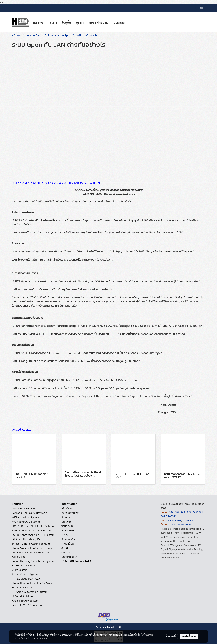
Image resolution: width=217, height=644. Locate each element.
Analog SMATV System (25, 601)
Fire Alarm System (23, 588)
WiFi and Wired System (25, 517)
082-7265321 (195, 512)
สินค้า (53, 22)
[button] (132, 22)
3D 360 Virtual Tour (23, 566)
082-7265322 (169, 516)
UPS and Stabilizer (23, 596)
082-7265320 (177, 512)
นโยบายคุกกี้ (42, 638)
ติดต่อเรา (120, 22)
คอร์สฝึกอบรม (98, 22)
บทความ (66, 522)
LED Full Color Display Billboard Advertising (30, 555)
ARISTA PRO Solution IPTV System (32, 531)
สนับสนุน (66, 548)
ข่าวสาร (66, 517)
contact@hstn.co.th (180, 524)
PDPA (65, 535)
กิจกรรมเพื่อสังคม (71, 513)
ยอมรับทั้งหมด (189, 636)
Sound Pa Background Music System (33, 561)
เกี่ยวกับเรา (67, 509)
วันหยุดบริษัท (68, 531)
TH (199, 8)
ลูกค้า (80, 22)
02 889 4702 (190, 520)
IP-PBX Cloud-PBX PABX (26, 579)
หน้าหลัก (39, 22)
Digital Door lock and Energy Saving (33, 583)
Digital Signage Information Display (33, 548)
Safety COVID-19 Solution (27, 605)
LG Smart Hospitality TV (26, 539)
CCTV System (20, 570)
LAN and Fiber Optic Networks (30, 513)
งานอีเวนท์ (67, 526)
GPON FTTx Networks (24, 509)
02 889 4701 (174, 520)
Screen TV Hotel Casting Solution (31, 544)
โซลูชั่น (66, 22)
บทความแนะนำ (70, 557)
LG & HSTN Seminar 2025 (76, 561)
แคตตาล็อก (68, 544)
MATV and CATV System (26, 522)
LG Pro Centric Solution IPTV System (33, 535)
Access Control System (25, 574)
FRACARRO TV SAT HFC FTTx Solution (34, 526)
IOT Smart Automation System (30, 592)
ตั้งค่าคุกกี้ (171, 636)
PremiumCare (69, 539)
